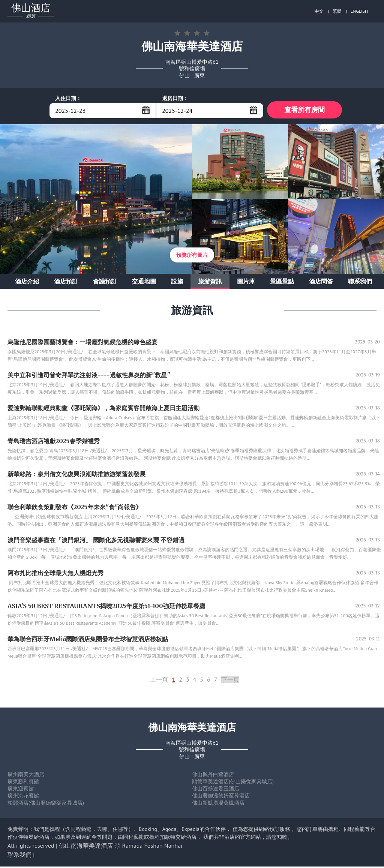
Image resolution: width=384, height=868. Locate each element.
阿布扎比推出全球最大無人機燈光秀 (55, 574)
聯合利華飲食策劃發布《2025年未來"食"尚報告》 (75, 508)
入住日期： (68, 98)
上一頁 (159, 681)
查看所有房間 (304, 110)
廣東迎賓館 (21, 790)
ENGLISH (359, 11)
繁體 (337, 11)
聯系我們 (360, 283)
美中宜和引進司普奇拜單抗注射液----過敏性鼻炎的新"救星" (89, 376)
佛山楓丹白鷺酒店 (213, 776)
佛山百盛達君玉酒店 (216, 790)
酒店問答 (321, 283)
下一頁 (230, 681)
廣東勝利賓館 (23, 783)
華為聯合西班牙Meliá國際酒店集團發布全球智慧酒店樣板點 (88, 640)
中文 (319, 11)
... (146, 110)
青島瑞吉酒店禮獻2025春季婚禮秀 (54, 442)
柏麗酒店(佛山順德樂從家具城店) (46, 804)
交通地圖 (144, 283)
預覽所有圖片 (192, 256)
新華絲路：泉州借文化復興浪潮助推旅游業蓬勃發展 (76, 475)
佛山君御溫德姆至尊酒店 (221, 797)
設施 (177, 283)
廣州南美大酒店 (26, 776)
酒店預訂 (66, 283)
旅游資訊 (210, 283)
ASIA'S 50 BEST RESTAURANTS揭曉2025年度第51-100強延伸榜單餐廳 (106, 607)
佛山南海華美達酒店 (86, 847)
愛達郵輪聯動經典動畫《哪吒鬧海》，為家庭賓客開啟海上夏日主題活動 (103, 409)
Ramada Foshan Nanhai (152, 847)
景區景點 (282, 283)
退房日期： (175, 98)
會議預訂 (105, 283)
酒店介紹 (27, 283)
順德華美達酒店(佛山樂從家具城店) (233, 783)
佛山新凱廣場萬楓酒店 (218, 804)
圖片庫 (246, 283)
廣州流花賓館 (23, 797)
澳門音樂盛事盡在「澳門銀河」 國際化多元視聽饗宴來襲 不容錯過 (96, 541)
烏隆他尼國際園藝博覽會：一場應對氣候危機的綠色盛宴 (82, 343)
